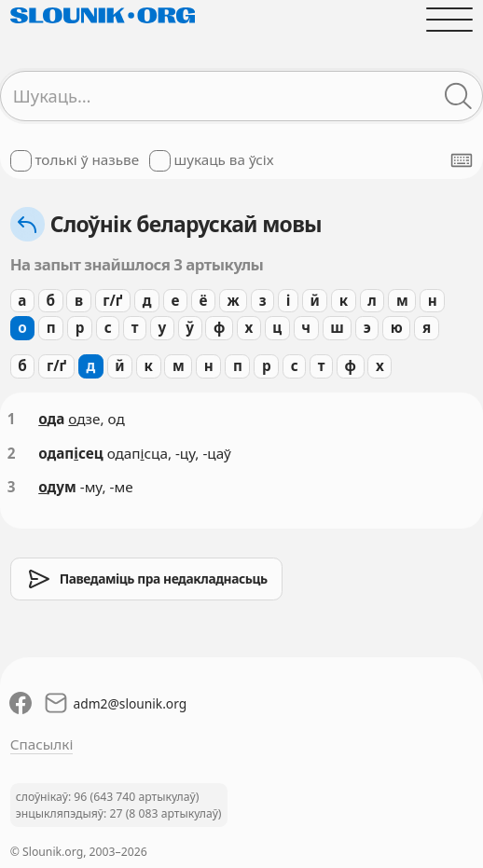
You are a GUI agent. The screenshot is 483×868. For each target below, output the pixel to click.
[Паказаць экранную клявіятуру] (462, 160)
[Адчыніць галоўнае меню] (450, 19)
